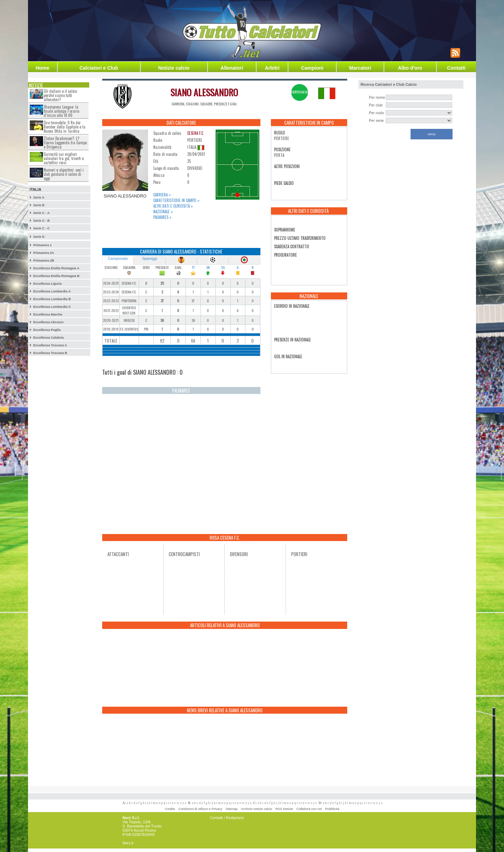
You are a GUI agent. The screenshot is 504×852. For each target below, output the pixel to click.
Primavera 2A (44, 253)
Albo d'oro (410, 68)
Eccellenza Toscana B (50, 353)
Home (43, 68)
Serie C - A (41, 213)
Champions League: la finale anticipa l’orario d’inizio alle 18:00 (61, 111)
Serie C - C (41, 228)
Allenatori (232, 68)
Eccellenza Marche (48, 314)
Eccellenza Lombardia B (52, 299)
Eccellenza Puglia (47, 330)
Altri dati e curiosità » (173, 206)
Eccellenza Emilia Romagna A (56, 268)
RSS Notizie (284, 809)
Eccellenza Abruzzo (48, 322)
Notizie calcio (174, 68)
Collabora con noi (309, 809)
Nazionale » (163, 212)
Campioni (312, 68)
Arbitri (272, 68)
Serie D (39, 237)
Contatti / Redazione (227, 818)
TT (193, 267)
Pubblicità (332, 809)
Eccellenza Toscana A (50, 345)
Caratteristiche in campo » (176, 200)
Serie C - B (41, 221)
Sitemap (232, 809)
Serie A (39, 198)
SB (208, 267)
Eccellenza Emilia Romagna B (56, 276)
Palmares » (162, 217)
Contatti (456, 68)
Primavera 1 (43, 245)
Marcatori (360, 68)
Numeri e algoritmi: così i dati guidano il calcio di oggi (64, 174)
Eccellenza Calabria (48, 338)
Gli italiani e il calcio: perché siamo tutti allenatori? (61, 95)
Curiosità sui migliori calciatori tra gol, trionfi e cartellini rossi (64, 158)
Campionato (118, 258)
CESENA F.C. (196, 133)
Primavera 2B (44, 261)
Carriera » (162, 195)
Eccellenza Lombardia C (52, 307)
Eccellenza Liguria (47, 284)
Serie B (39, 205)
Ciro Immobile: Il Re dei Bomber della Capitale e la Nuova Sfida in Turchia (65, 127)
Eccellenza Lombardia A (52, 291)
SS (223, 267)
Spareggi (150, 258)
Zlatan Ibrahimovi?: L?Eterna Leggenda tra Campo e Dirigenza (65, 143)
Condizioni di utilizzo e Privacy (200, 809)
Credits (170, 809)
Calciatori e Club (99, 68)
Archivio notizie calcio (256, 809)
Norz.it (128, 843)
